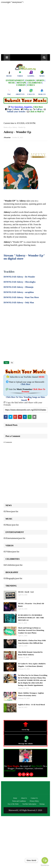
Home (5, 127)
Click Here (26, 384)
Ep (10, 127)
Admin (16, 109)
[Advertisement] (25, 29)
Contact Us (34, 798)
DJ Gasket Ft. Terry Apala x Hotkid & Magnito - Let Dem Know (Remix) (32, 665)
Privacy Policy (34, 801)
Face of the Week (13, 804)
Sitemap (42, 804)
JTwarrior (7, 137)
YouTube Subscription (29, 804)
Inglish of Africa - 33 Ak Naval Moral (31, 705)
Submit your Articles (16, 112)
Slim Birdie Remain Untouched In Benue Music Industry (30, 653)
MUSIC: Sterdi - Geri (26, 592)
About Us (24, 798)
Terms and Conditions (19, 801)
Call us (39, 109)
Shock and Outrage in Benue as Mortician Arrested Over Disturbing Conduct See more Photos (31, 630)
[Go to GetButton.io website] (45, 865)
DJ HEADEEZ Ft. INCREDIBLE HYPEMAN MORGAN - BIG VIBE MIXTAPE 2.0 (31, 618)
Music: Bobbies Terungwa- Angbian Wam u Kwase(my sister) (31, 694)
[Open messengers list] (45, 860)
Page (10, 109)
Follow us (28, 109)
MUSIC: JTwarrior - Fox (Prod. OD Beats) (31, 605)
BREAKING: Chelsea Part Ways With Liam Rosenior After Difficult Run (32, 642)
